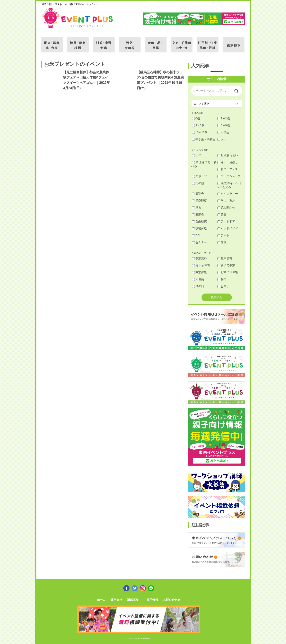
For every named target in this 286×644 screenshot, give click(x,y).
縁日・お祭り (228, 162)
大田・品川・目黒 (156, 42)
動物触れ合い (228, 155)
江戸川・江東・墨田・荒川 (208, 42)
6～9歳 (224, 125)
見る (197, 207)
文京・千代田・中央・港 (182, 42)
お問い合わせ (172, 600)
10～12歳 (200, 132)
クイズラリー (228, 194)
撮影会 (198, 214)
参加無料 (199, 258)
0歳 (196, 118)
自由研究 (199, 221)
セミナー (199, 242)
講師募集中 (134, 600)
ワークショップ (229, 176)
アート (223, 235)
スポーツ (199, 176)
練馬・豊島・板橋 (78, 42)
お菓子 (223, 286)
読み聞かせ (226, 207)
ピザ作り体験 (228, 272)
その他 (198, 183)
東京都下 (234, 42)
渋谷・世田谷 (130, 42)
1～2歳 (224, 118)
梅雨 (222, 279)
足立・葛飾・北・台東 (52, 42)
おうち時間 (201, 265)
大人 (222, 139)
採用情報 (152, 600)
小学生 (223, 132)
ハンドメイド (228, 228)
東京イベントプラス (78, 18)
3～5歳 (198, 125)
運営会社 (116, 600)
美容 (222, 214)
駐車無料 (225, 258)
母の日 (198, 286)
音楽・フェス (228, 169)
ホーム (101, 600)
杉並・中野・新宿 (104, 42)
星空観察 (199, 201)
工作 (197, 155)
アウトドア (226, 221)
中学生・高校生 (204, 139)
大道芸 (198, 279)
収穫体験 (199, 228)
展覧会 (198, 194)
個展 (222, 242)
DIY (196, 235)
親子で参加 (226, 265)
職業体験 (199, 272)
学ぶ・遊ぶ (226, 201)
